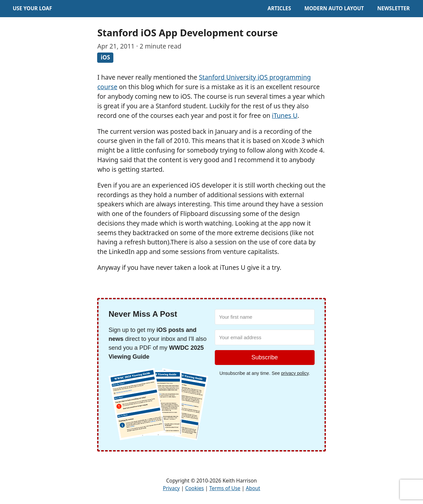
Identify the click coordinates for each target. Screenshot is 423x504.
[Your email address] (265, 337)
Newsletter (393, 8)
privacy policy (295, 373)
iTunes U (285, 115)
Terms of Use (225, 488)
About (253, 488)
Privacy (171, 488)
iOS (105, 57)
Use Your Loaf (32, 8)
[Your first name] (265, 317)
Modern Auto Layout (334, 8)
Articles (279, 8)
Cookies (194, 488)
